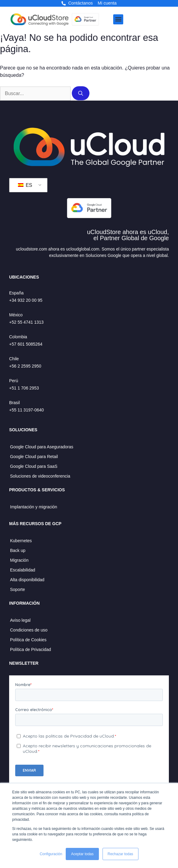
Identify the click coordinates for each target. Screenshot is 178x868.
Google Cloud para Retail (34, 457)
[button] (118, 19)
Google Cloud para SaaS (34, 466)
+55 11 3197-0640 (26, 410)
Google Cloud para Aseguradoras (42, 447)
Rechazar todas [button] (120, 854)
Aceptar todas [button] (82, 854)
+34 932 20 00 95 (26, 300)
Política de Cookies (28, 640)
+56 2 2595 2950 (25, 366)
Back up (18, 550)
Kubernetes (21, 541)
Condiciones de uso (29, 630)
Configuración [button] (51, 854)
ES (25, 185)
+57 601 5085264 (26, 344)
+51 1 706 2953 (24, 388)
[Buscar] (81, 93)
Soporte (17, 589)
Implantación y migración (34, 507)
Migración (19, 560)
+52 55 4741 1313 (26, 322)
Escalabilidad (23, 570)
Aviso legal (20, 620)
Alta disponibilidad (27, 580)
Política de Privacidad (31, 649)
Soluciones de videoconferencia (40, 476)
